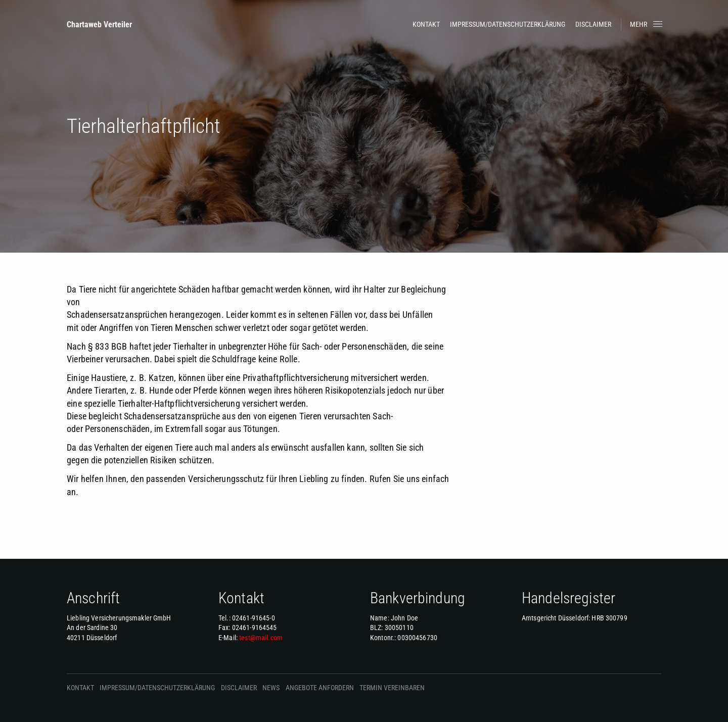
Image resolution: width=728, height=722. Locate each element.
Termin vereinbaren (392, 688)
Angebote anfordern (320, 688)
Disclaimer (593, 24)
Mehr (647, 24)
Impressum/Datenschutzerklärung (508, 24)
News (271, 688)
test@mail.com (261, 638)
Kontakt (426, 24)
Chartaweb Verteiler (99, 25)
